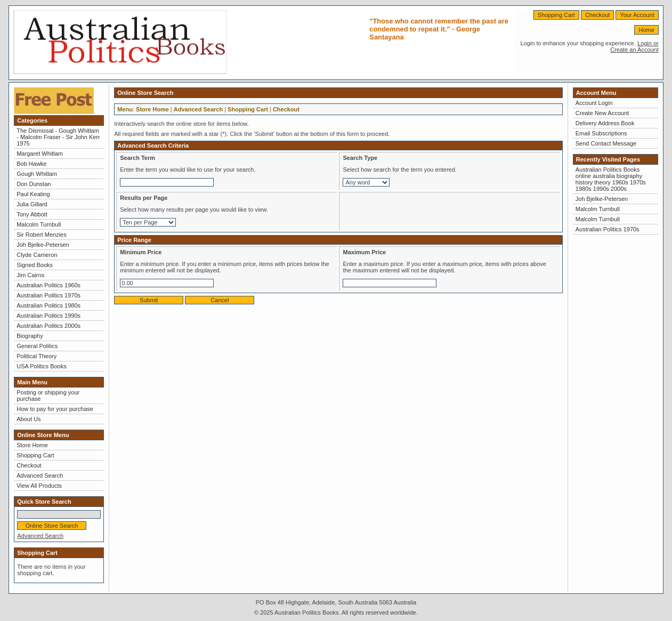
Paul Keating (33, 194)
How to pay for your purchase (55, 409)
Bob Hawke (31, 164)
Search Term (137, 158)
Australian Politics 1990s (48, 316)
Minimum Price (141, 252)
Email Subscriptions (601, 133)
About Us (29, 419)
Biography (30, 336)
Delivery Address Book (605, 123)
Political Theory (37, 356)
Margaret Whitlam (40, 154)
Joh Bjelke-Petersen (43, 245)
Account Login (594, 103)
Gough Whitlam (37, 174)
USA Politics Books (42, 366)
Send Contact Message (606, 143)
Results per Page (144, 198)
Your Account (637, 15)
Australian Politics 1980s (48, 305)
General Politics (37, 346)
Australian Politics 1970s (48, 295)
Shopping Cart (556, 15)
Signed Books (35, 265)
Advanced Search (40, 475)
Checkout (597, 15)
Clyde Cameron (37, 255)
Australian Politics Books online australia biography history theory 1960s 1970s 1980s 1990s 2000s (611, 179)
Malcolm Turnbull (39, 224)
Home (646, 30)
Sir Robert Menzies (42, 235)
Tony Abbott (32, 214)
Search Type (360, 158)
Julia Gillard (32, 204)
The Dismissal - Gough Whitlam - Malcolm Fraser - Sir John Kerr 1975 (58, 137)
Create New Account (602, 113)
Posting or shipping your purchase (48, 396)
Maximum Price (364, 252)
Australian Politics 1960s (48, 285)
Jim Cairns (30, 275)
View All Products (39, 486)
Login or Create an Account (634, 46)
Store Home (32, 445)
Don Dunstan (34, 184)
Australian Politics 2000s (48, 326)
